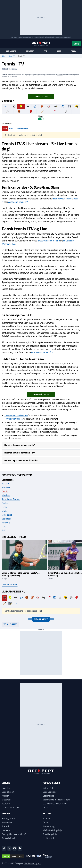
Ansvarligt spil (8, 838)
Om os (46, 822)
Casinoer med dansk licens (55, 804)
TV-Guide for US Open (13, 419)
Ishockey (6, 495)
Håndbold (6, 487)
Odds (59, 51)
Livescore (6, 830)
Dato (5, 128)
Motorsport (7, 515)
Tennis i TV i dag (41, 96)
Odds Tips (6, 788)
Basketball (6, 519)
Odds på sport (8, 792)
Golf (4, 530)
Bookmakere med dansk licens (56, 800)
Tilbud (45, 807)
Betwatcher (7, 822)
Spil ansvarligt (18, 37)
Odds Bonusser (50, 792)
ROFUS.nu (36, 37)
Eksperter (6, 800)
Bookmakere (11, 51)
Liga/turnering (22, 128)
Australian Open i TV (18, 202)
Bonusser (30, 51)
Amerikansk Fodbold (11, 499)
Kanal (11, 128)
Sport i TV (12, 56)
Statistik (6, 826)
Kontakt (46, 818)
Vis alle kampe (41, 619)
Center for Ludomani (11, 807)
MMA (4, 511)
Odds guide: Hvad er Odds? (14, 834)
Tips (45, 51)
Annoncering (49, 826)
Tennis (5, 491)
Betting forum (8, 818)
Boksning (6, 523)
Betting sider (49, 788)
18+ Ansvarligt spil (32, 863)
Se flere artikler (10, 584)
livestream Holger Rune (49, 241)
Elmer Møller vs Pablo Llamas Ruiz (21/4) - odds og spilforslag (22, 574)
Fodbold (5, 483)
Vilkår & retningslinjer (53, 830)
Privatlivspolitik (50, 834)
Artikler (5, 796)
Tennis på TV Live (41, 394)
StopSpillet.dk (67, 37)
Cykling (5, 503)
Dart (4, 526)
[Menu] (3, 44)
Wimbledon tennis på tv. (43, 352)
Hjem (4, 56)
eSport (5, 507)
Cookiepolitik (49, 838)
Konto (76, 44)
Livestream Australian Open (16, 415)
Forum (74, 51)
